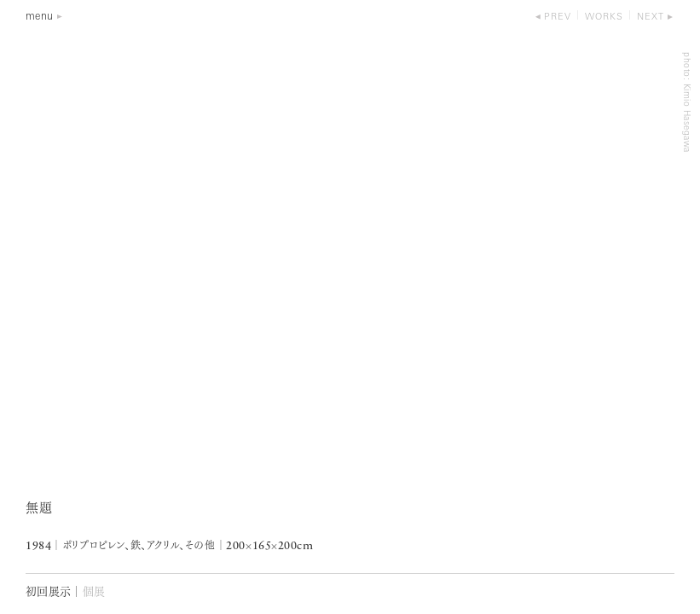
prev (558, 17)
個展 (94, 592)
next (651, 17)
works (604, 17)
